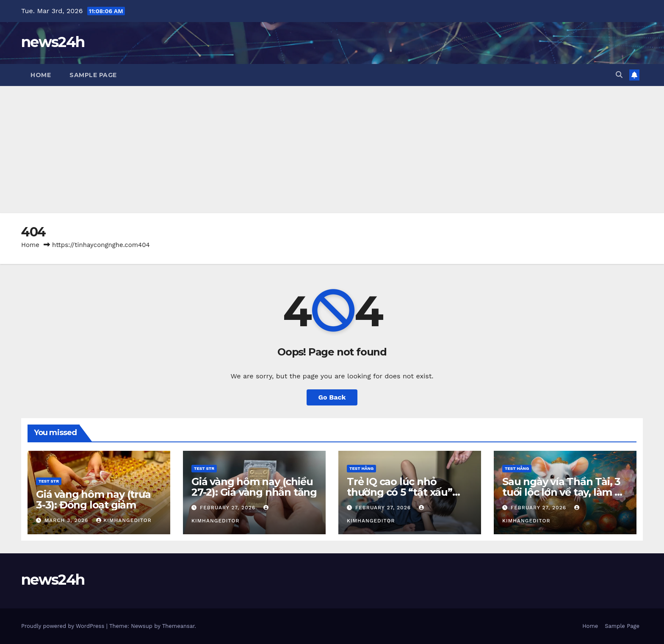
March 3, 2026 (67, 520)
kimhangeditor (124, 520)
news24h (53, 42)
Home (41, 75)
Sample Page (93, 75)
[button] (619, 75)
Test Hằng (361, 468)
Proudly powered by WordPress (64, 626)
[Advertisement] (332, 150)
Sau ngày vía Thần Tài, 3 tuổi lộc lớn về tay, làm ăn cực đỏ (565, 492)
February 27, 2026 (229, 508)
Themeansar (178, 626)
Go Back (332, 397)
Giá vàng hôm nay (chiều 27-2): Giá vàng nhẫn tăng (254, 487)
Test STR (49, 481)
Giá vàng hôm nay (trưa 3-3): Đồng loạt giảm (93, 500)
